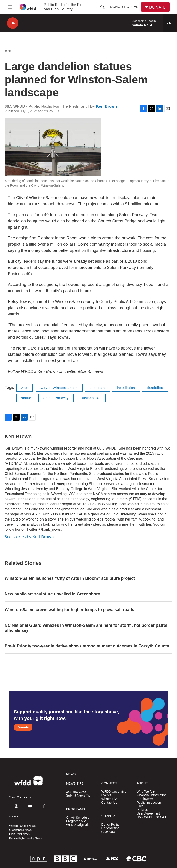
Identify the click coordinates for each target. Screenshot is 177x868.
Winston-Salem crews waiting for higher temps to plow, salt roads (69, 610)
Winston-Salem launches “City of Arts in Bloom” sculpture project (70, 578)
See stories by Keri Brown (29, 537)
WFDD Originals (78, 825)
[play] (13, 23)
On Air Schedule (78, 818)
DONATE (157, 7)
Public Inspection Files (149, 805)
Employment (146, 799)
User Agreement (148, 814)
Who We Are (146, 792)
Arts (9, 51)
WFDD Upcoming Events (114, 793)
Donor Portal (124, 7)
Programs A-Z (76, 821)
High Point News (19, 834)
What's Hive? (111, 799)
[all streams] (170, 23)
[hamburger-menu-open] (10, 7)
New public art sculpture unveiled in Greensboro (52, 594)
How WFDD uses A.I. (152, 817)
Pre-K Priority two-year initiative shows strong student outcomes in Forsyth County (87, 646)
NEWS (71, 774)
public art (97, 388)
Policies (142, 810)
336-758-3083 (76, 792)
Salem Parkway (56, 398)
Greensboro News (20, 830)
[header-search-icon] (103, 7)
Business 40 (91, 398)
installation (126, 388)
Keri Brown (107, 106)
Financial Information (152, 795)
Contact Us (109, 803)
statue (26, 398)
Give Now (108, 832)
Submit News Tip (78, 796)
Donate (23, 727)
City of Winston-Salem (59, 388)
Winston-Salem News (22, 826)
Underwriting (111, 828)
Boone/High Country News (25, 838)
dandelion (155, 388)
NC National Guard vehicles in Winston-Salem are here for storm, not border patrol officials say (86, 628)
